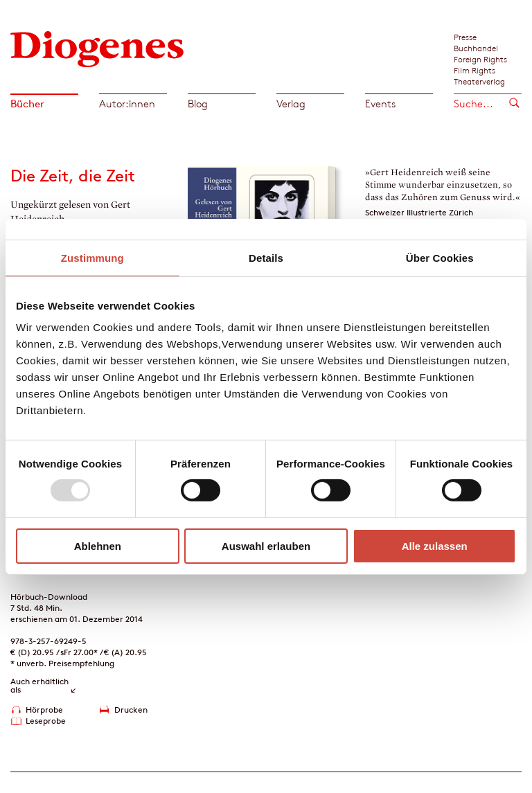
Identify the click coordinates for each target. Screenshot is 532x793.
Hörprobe (44, 710)
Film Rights (475, 70)
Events (380, 104)
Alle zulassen (435, 546)
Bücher (27, 104)
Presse (465, 37)
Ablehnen (98, 546)
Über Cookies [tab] (440, 257)
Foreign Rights (480, 59)
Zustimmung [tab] (92, 257)
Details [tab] (266, 257)
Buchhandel (476, 48)
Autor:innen (127, 104)
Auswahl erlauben (266, 546)
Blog (198, 104)
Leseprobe (46, 721)
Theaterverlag (479, 81)
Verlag (291, 104)
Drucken (131, 710)
